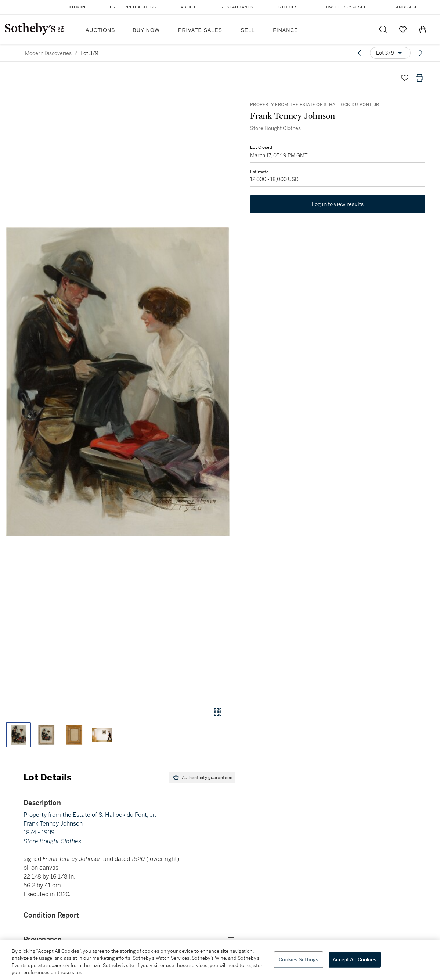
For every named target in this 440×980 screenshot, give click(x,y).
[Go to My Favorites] (403, 29)
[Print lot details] (419, 78)
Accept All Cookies (354, 960)
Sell (248, 30)
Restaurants (237, 7)
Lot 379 (89, 53)
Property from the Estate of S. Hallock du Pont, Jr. (90, 815)
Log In (78, 7)
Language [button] (406, 7)
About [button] (188, 7)
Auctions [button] (100, 30)
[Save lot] (405, 78)
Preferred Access (133, 7)
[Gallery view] (218, 712)
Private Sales (200, 30)
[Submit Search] (383, 29)
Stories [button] (288, 7)
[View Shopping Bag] (423, 29)
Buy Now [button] (146, 30)
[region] (220, 960)
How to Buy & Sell (346, 7)
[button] (118, 382)
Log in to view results (338, 204)
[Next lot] (421, 53)
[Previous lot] (360, 53)
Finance (285, 30)
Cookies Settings (299, 960)
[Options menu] (390, 53)
